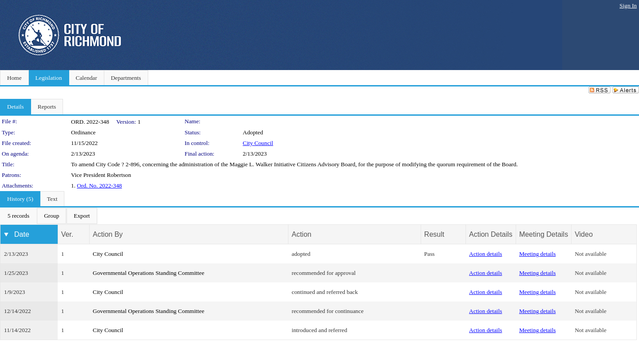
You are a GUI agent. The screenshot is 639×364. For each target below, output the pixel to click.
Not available (590, 254)
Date (22, 234)
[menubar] (49, 216)
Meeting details (538, 254)
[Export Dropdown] (82, 216)
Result (434, 234)
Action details (485, 254)
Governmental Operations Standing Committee (148, 273)
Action (301, 234)
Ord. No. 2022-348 (99, 186)
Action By (108, 234)
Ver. (67, 234)
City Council (258, 143)
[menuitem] (18, 216)
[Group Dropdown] (51, 216)
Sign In (628, 6)
